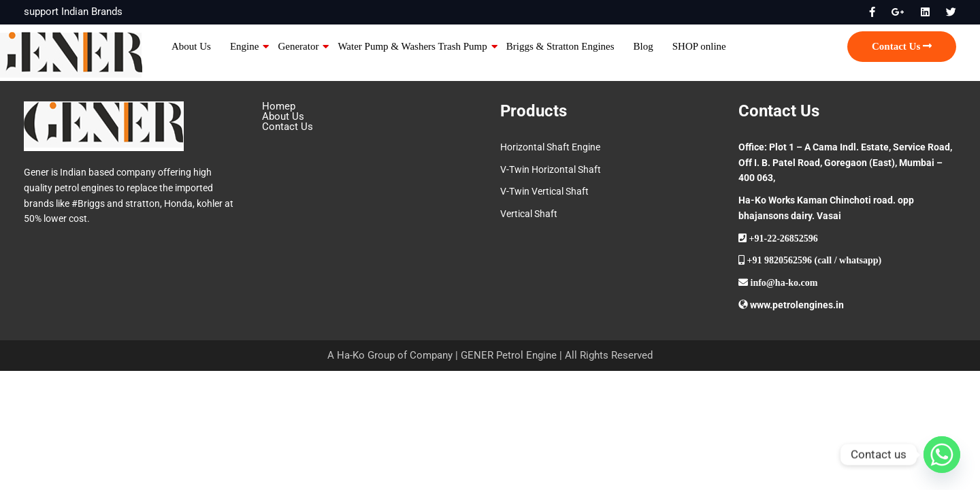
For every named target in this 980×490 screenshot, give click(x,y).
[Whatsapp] (942, 455)
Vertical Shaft (529, 214)
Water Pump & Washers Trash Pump (412, 46)
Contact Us (902, 46)
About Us (191, 46)
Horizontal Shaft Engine (550, 147)
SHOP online (699, 46)
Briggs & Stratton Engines (560, 46)
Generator (298, 46)
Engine (245, 46)
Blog (643, 46)
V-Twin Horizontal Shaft (551, 169)
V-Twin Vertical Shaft (544, 191)
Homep (279, 106)
